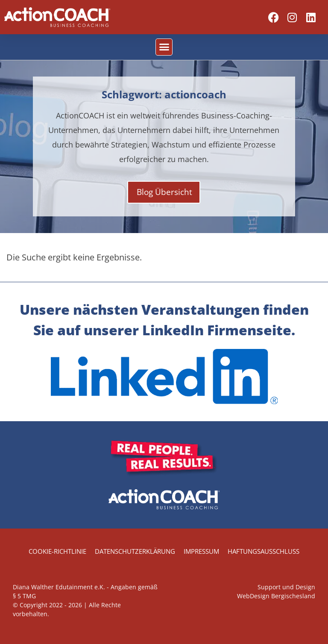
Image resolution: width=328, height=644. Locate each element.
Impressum (201, 551)
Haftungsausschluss (264, 551)
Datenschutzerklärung (135, 551)
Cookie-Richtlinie (57, 551)
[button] (164, 47)
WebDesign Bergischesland (276, 596)
